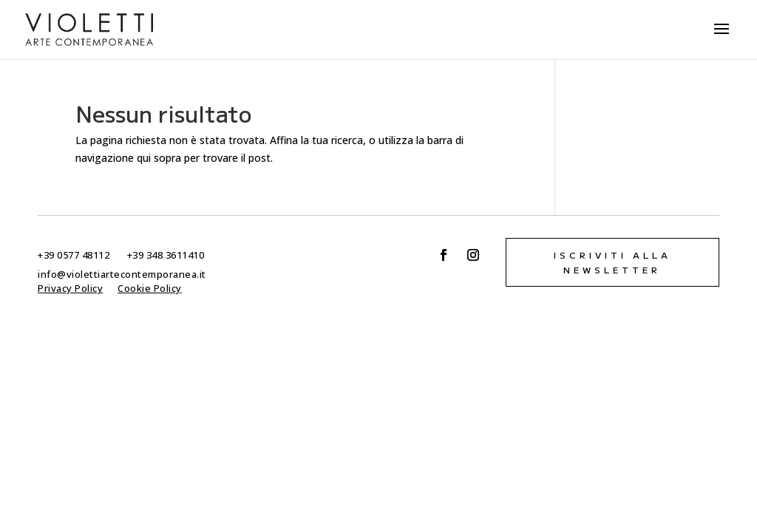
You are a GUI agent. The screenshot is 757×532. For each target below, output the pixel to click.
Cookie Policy (150, 288)
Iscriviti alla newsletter (612, 262)
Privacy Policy (70, 288)
